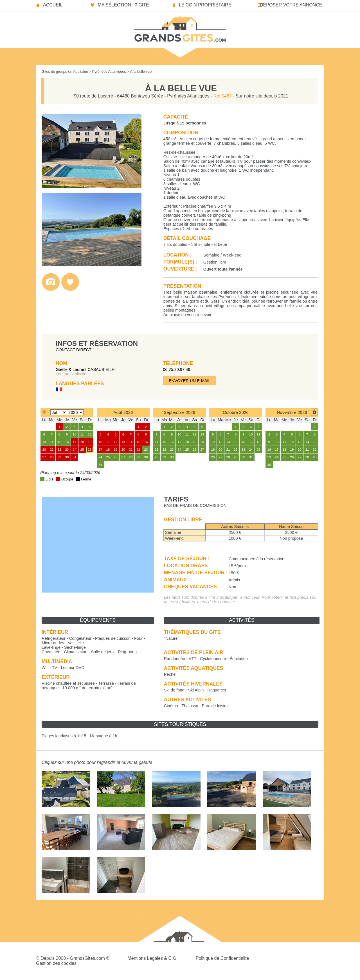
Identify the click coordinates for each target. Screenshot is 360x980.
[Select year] (75, 412)
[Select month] (59, 412)
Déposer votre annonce (291, 5)
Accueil (53, 5)
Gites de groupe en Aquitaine (65, 72)
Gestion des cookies (56, 963)
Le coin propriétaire (205, 5)
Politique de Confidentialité (222, 958)
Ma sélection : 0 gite (123, 5)
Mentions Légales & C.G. (152, 958)
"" (172, 638)
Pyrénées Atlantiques (109, 72)
